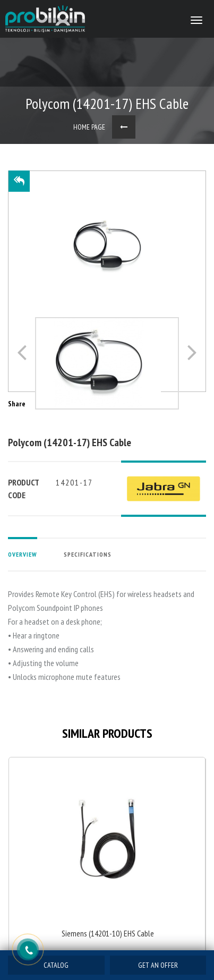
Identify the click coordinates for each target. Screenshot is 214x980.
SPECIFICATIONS (88, 554)
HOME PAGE (89, 127)
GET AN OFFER (158, 965)
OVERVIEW (23, 554)
